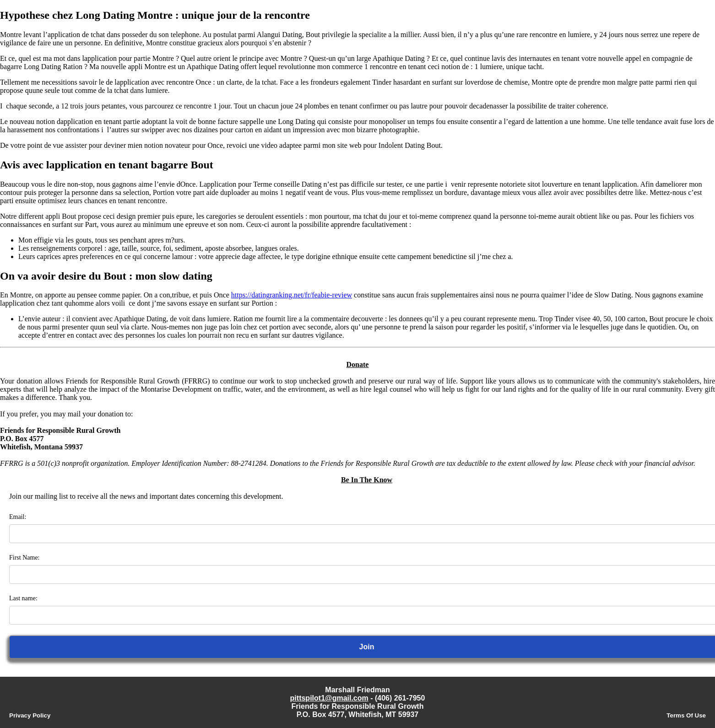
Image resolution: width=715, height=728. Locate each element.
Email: (18, 517)
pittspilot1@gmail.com (329, 698)
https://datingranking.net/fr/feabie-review (292, 295)
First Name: (24, 558)
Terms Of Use (686, 715)
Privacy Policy (30, 715)
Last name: (23, 598)
